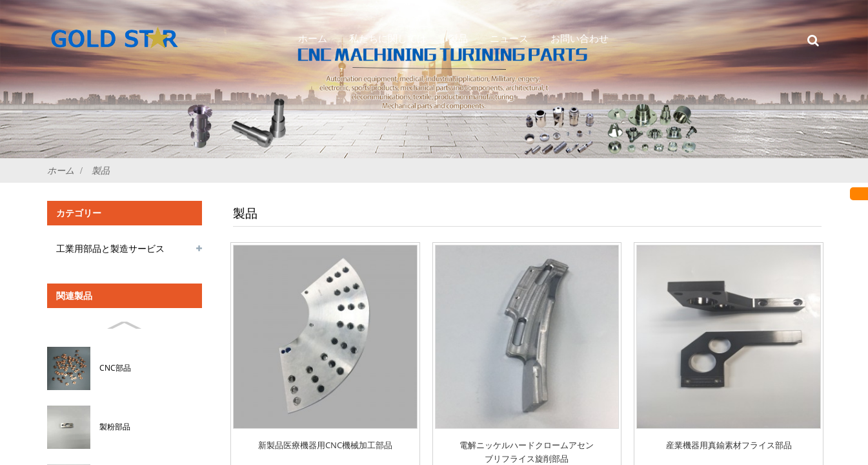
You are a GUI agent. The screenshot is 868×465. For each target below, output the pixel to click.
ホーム (313, 38)
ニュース (509, 38)
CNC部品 (115, 368)
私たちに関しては (388, 38)
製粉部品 (115, 427)
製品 (458, 38)
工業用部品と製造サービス (110, 248)
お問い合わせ (580, 38)
